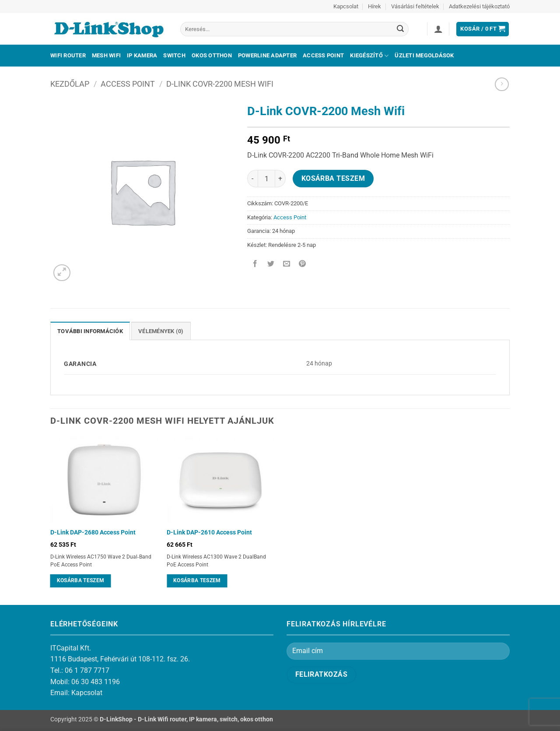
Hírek (374, 6)
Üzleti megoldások (424, 55)
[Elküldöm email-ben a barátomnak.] (287, 265)
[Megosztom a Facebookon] (255, 265)
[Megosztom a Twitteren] (271, 265)
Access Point (323, 55)
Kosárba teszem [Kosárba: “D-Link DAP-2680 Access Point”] (81, 580)
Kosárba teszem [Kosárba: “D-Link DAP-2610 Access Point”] (197, 580)
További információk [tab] (90, 331)
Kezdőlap (70, 84)
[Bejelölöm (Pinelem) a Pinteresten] (303, 265)
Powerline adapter (267, 55)
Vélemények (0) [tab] (161, 331)
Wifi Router (68, 55)
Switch (174, 55)
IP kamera (142, 55)
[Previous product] (502, 84)
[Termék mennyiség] (266, 179)
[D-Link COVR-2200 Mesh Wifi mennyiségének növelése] (280, 179)
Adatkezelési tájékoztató (479, 6)
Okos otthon (212, 55)
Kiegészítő (369, 56)
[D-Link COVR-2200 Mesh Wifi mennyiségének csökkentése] (252, 179)
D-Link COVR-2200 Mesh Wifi (220, 84)
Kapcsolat (346, 6)
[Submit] (400, 29)
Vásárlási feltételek (415, 6)
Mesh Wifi (106, 55)
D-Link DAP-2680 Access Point (93, 532)
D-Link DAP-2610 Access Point (209, 532)
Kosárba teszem (333, 179)
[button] (438, 29)
